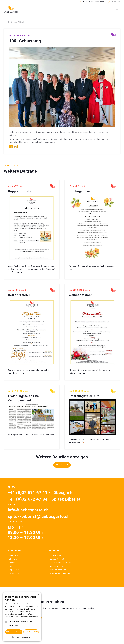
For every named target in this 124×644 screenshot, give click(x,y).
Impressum (14, 570)
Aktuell (12, 563)
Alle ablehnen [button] (31, 632)
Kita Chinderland (58, 570)
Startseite (14, 555)
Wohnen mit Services (60, 573)
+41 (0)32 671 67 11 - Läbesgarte (41, 493)
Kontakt (13, 566)
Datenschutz (15, 573)
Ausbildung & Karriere (61, 566)
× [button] (38, 595)
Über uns (13, 559)
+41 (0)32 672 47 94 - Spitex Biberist (44, 499)
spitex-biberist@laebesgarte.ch (39, 516)
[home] (11, 9)
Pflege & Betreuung (59, 555)
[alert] (22, 617)
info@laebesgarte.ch (28, 510)
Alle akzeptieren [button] (14, 632)
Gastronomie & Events (61, 563)
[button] (117, 9)
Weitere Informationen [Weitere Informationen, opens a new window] (30, 617)
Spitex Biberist (57, 559)
